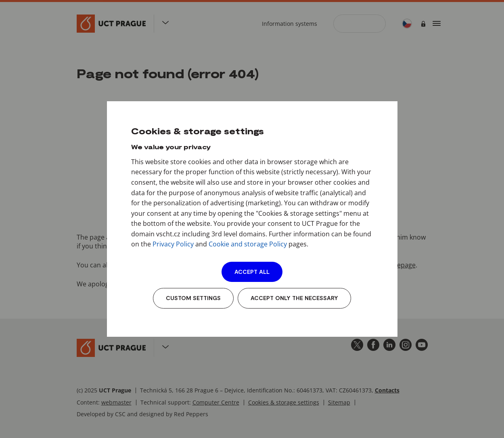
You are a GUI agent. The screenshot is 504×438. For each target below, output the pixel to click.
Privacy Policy (173, 244)
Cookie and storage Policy (248, 244)
